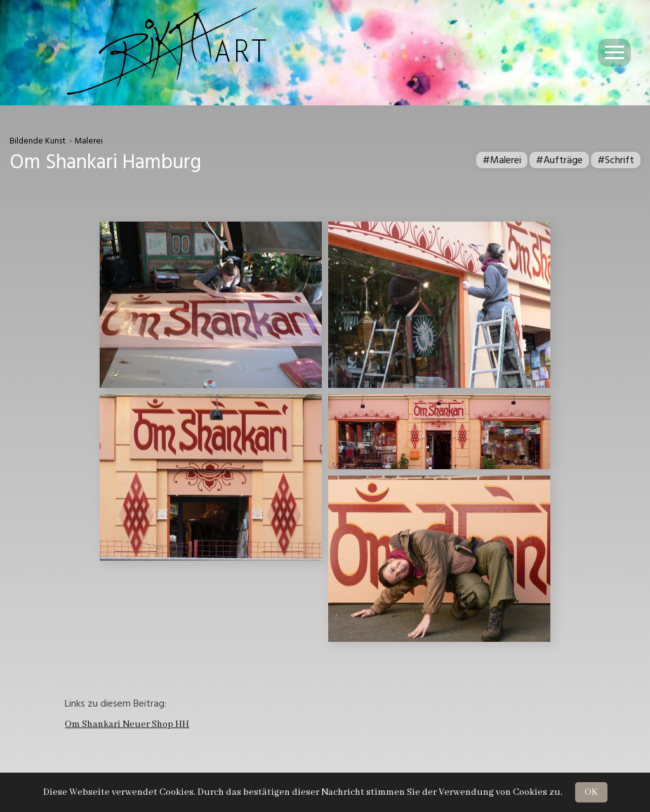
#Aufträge (559, 160)
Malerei (89, 141)
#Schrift (616, 160)
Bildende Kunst (38, 141)
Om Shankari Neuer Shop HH (127, 724)
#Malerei (502, 160)
